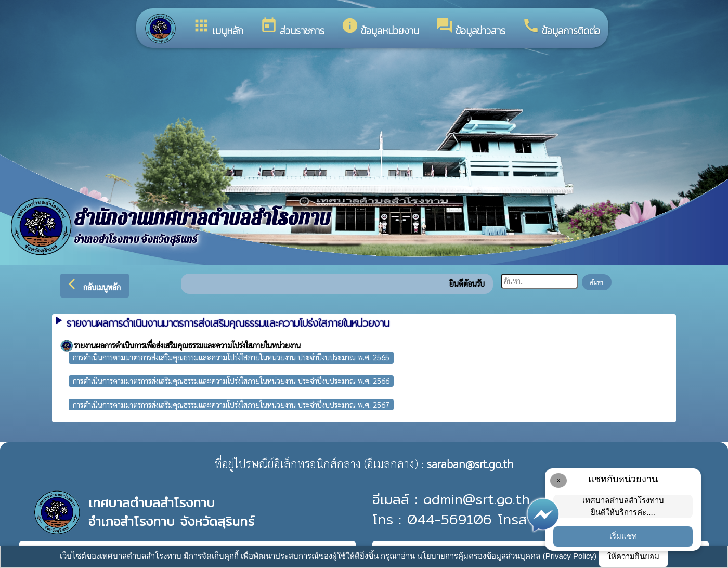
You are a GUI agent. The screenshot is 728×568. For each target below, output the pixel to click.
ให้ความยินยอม (633, 556)
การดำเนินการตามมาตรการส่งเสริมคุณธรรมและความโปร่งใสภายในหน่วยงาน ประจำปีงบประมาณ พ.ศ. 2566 (231, 380)
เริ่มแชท (623, 536)
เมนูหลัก (218, 28)
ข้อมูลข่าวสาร (471, 28)
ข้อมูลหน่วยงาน (380, 28)
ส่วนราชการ (292, 28)
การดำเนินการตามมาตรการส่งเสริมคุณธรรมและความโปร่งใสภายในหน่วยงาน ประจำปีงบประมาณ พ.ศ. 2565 (231, 357)
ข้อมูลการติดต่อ (561, 28)
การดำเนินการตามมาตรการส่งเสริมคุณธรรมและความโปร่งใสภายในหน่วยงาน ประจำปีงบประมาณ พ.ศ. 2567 (231, 404)
